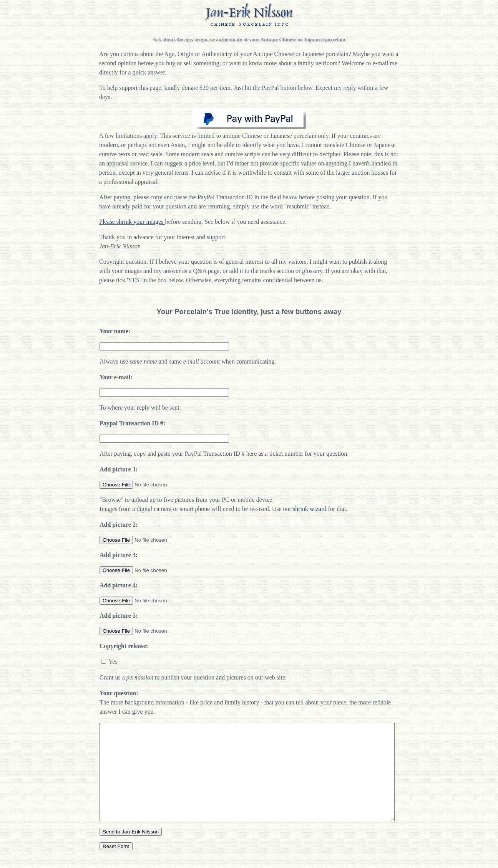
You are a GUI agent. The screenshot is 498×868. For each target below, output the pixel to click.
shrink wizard (310, 509)
